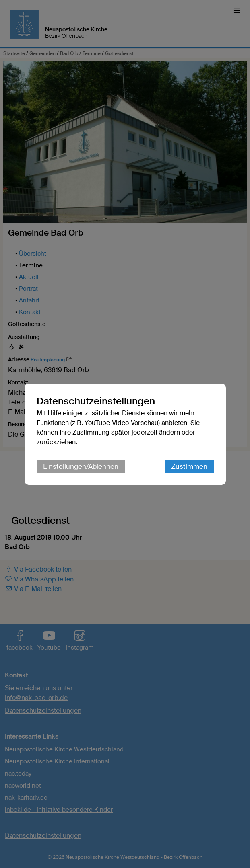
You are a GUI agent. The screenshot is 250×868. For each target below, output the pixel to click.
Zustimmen (189, 466)
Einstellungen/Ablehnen (81, 466)
